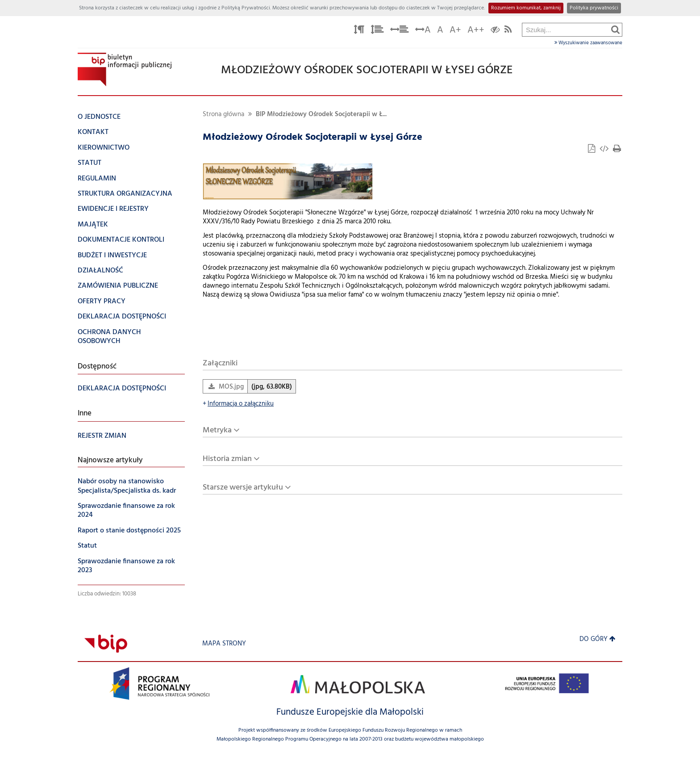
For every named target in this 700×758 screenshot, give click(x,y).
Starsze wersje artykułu (243, 488)
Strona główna (223, 115)
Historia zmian (227, 459)
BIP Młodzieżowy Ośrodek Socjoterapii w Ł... (321, 115)
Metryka (217, 430)
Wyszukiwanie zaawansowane (588, 43)
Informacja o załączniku (238, 404)
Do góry (598, 639)
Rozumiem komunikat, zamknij (526, 8)
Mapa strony (224, 644)
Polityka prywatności (594, 8)
